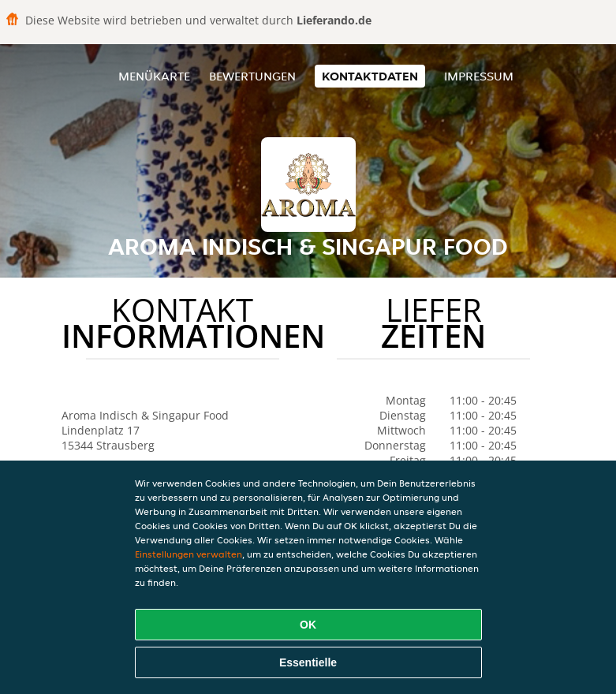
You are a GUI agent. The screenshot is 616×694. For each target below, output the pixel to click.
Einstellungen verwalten (189, 554)
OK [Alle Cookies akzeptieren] (308, 625)
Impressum (479, 76)
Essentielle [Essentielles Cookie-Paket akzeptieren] (308, 662)
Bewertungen (252, 76)
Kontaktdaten (370, 76)
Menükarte (154, 76)
